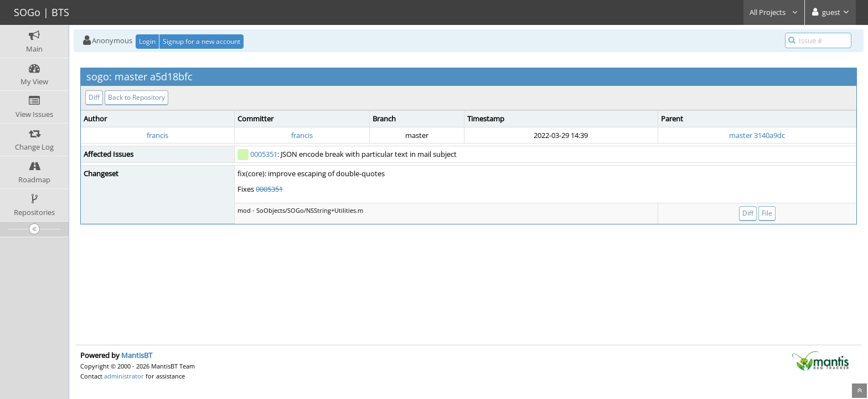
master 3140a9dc (757, 135)
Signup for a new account (201, 41)
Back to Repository (136, 97)
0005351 (264, 154)
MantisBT (137, 355)
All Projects (774, 12)
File (767, 213)
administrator (124, 376)
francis (157, 135)
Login (147, 41)
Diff (94, 97)
